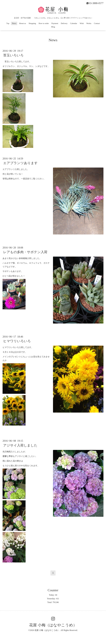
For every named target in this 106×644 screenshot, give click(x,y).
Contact (97, 23)
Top (8, 23)
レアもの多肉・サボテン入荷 (25, 252)
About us (23, 23)
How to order (44, 23)
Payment (55, 23)
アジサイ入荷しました (20, 445)
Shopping (32, 23)
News (14, 23)
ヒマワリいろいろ (17, 341)
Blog (53, 27)
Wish (82, 23)
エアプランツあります (20, 163)
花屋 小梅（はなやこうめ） (53, 625)
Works (89, 23)
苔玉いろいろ (13, 55)
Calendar (74, 23)
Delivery (64, 23)
